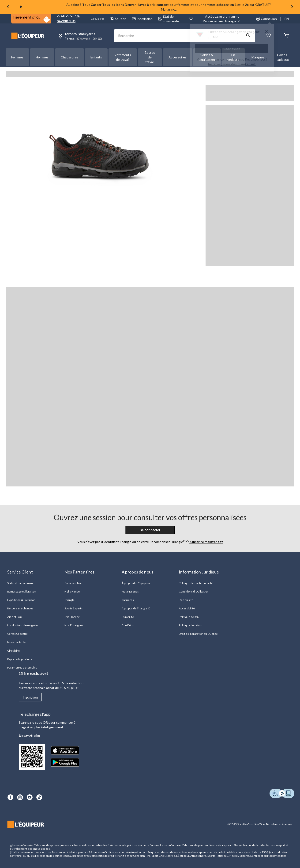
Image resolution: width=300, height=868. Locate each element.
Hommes (42, 57)
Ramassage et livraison (22, 591)
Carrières (128, 600)
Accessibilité (187, 608)
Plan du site (186, 600)
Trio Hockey (72, 617)
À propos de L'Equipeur (136, 583)
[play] (21, 7)
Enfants (96, 57)
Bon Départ (129, 625)
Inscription (30, 697)
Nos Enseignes (74, 625)
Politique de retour (191, 625)
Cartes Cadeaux (17, 634)
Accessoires (178, 57)
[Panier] (286, 36)
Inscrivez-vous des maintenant (232, 64)
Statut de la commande (22, 583)
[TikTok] (39, 797)
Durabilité (128, 617)
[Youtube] (30, 797)
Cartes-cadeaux (283, 57)
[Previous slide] (8, 7)
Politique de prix (189, 617)
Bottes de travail (150, 57)
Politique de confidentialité (196, 583)
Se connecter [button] (150, 530)
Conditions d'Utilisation (194, 591)
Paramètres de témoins (22, 667)
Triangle (69, 600)
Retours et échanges (20, 608)
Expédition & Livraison (21, 600)
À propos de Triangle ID (136, 608)
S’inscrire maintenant (206, 542)
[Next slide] (292, 7)
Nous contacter (17, 642)
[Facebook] (10, 797)
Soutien (118, 19)
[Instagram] (20, 797)
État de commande (169, 19)
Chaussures (69, 57)
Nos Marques (130, 591)
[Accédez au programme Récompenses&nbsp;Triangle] (222, 19)
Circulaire (13, 651)
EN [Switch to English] (287, 19)
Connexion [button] (266, 19)
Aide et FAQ (15, 617)
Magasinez (169, 9)
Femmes (17, 57)
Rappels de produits (20, 659)
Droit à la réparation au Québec (198, 634)
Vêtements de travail (123, 57)
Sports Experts (74, 608)
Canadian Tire (73, 583)
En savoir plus (30, 735)
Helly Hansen (73, 591)
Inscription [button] (142, 19)
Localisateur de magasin (22, 625)
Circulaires (98, 19)
